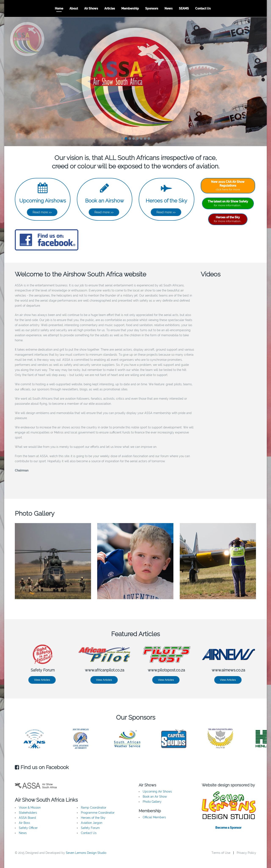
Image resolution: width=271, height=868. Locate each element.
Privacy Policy (246, 853)
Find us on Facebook (42, 767)
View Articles (42, 680)
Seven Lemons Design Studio (86, 853)
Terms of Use (221, 853)
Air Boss (24, 823)
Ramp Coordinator (94, 808)
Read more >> (42, 212)
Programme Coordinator (98, 813)
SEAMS (184, 8)
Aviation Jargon (92, 823)
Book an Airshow (104, 201)
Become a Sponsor (228, 828)
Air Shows (91, 8)
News (169, 8)
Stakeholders (28, 813)
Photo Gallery (152, 802)
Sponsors (152, 8)
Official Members (154, 817)
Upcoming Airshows (43, 201)
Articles (110, 8)
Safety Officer (28, 828)
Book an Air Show (155, 797)
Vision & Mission (30, 808)
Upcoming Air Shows (157, 791)
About (74, 8)
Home (59, 8)
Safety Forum (90, 828)
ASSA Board (27, 818)
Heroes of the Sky (166, 201)
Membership (130, 8)
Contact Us (203, 8)
